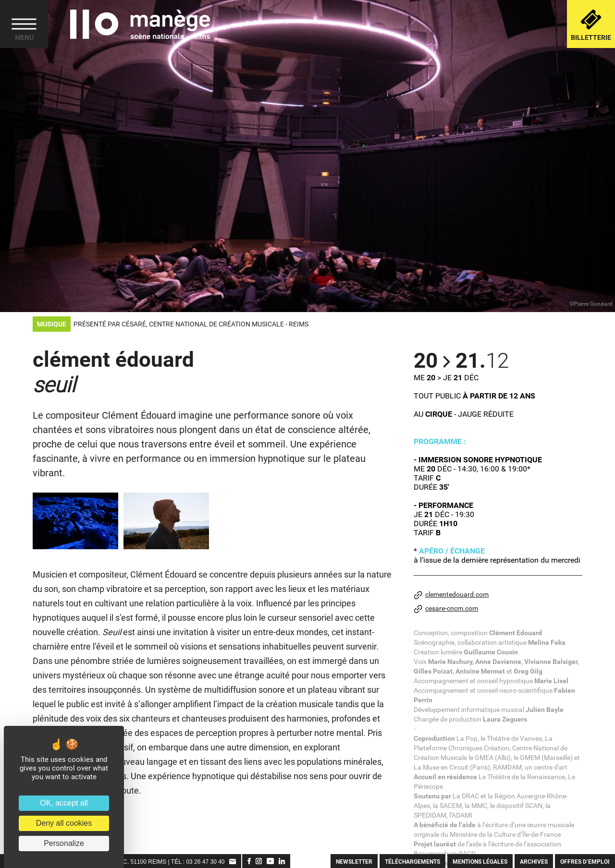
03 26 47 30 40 (205, 862)
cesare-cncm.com (446, 609)
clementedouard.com (451, 595)
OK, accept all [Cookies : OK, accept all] (64, 803)
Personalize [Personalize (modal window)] (64, 843)
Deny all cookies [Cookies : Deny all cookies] (64, 823)
